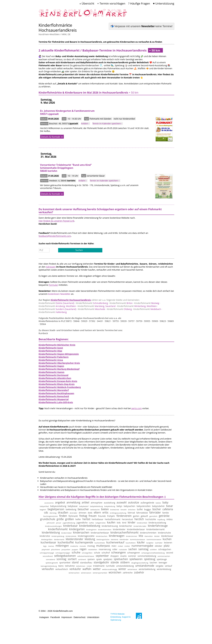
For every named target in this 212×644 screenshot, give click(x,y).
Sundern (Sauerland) (57, 309)
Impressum (67, 617)
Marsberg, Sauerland (97, 306)
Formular (53, 285)
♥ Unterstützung (164, 3)
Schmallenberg (92, 303)
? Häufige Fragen (139, 3)
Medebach (147, 309)
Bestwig (147, 303)
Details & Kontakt (51, 137)
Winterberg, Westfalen (137, 306)
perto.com (137, 408)
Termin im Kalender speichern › (107, 124)
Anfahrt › (85, 124)
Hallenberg (53, 312)
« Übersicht (87, 3)
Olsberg (119, 309)
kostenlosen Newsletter (59, 294)
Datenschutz (80, 617)
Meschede (92, 309)
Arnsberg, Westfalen (57, 306)
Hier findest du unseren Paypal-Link (57, 221)
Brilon (121, 303)
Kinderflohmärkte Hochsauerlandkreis (58, 28)
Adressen (51, 267)
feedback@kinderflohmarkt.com (55, 236)
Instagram (44, 617)
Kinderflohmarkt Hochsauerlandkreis (71, 300)
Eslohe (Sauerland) (56, 303)
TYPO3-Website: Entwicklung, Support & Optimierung (120, 617)
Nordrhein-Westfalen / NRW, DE (55, 34)
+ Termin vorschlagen (111, 3)
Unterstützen (93, 617)
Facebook (55, 617)
